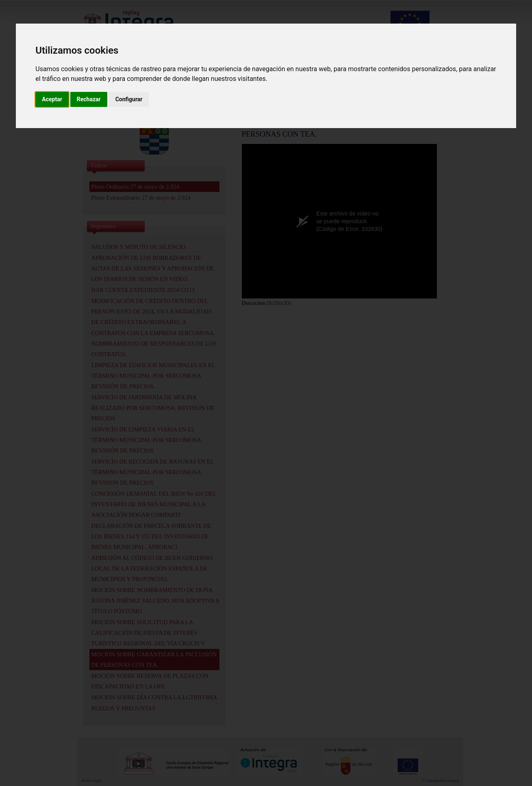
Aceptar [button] (52, 99)
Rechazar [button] (89, 99)
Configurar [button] (129, 99)
